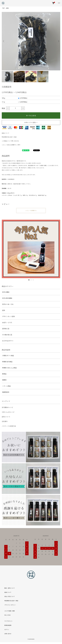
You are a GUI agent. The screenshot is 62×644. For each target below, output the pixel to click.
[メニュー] (59, 3)
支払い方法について (10, 596)
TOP (3, 8)
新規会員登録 (8, 625)
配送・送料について (10, 588)
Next (58, 41)
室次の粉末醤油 (7, 298)
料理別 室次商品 (7, 362)
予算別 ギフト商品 (8, 356)
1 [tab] (29, 280)
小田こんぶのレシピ (8, 412)
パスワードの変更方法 (9, 426)
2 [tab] (31, 280)
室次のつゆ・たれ (8, 304)
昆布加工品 (6, 329)
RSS (5, 615)
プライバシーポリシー (10, 605)
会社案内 (5, 421)
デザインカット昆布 (9, 316)
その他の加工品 (7, 335)
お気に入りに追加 (31, 122)
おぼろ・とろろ (7, 322)
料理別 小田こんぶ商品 (9, 368)
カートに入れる (31, 116)
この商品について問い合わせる (10, 141)
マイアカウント (8, 621)
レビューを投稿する (31, 210)
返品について (5, 133)
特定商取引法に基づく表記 (9, 137)
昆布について (6, 417)
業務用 (4, 380)
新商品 (4, 374)
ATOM (9, 615)
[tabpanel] (31, 249)
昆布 (7, 8)
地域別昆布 (6, 392)
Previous (4, 41)
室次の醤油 (6, 292)
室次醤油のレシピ (7, 407)
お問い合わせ (8, 634)
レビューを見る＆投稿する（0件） (11, 145)
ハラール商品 (6, 386)
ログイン (7, 629)
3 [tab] (33, 280)
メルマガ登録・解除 (10, 611)
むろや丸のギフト (8, 341)
